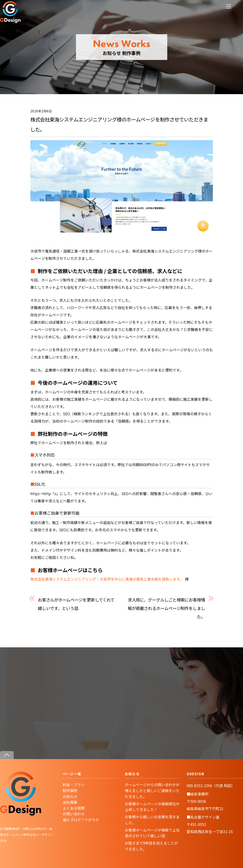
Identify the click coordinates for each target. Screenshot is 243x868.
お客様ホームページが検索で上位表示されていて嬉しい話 (152, 833)
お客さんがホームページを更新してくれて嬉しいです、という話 (76, 604)
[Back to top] (7, 755)
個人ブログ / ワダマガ (81, 820)
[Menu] (229, 6)
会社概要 (70, 802)
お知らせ (70, 796)
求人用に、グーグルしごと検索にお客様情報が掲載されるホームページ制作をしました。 (166, 608)
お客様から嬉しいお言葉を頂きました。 (152, 820)
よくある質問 (74, 808)
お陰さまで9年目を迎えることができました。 (151, 846)
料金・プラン (74, 785)
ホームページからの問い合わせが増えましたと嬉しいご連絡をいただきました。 (152, 790)
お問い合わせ (74, 814)
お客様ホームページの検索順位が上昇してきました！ (152, 807)
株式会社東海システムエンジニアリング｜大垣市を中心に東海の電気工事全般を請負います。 (106, 579)
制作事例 (70, 790)
